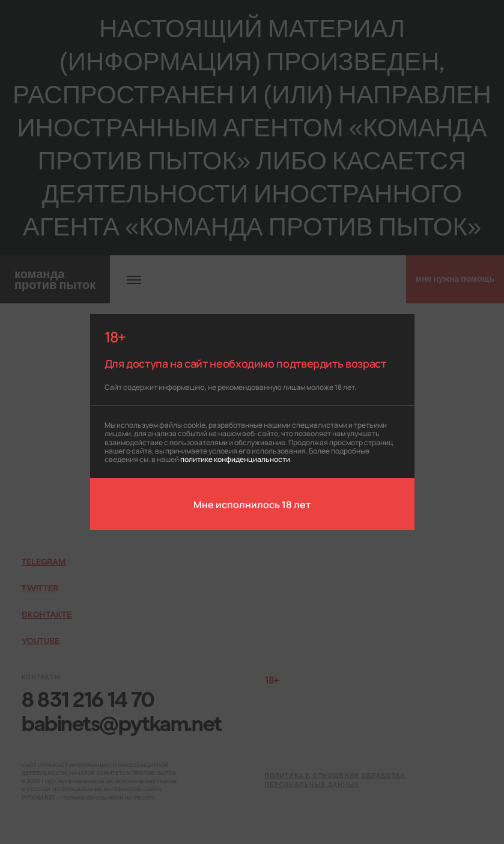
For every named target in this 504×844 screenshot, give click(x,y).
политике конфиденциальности (235, 459)
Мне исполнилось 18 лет (252, 504)
